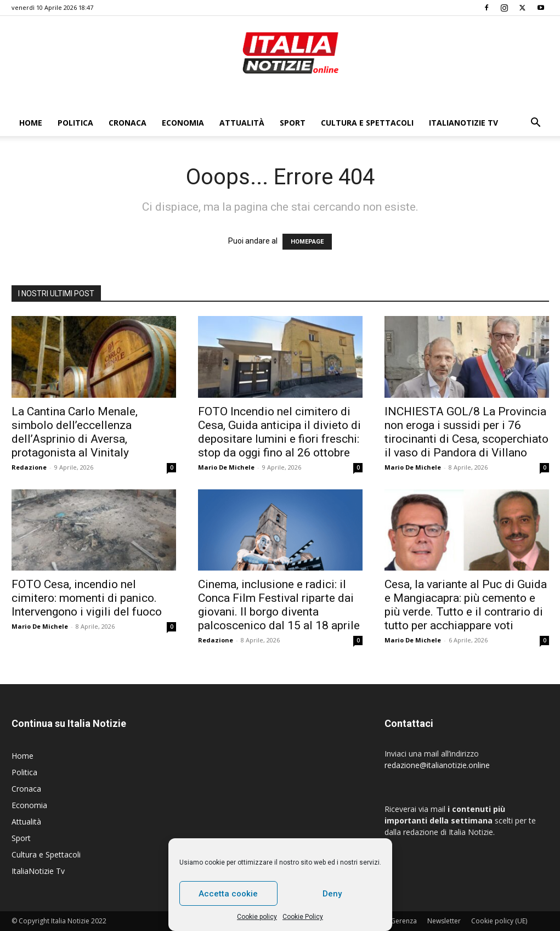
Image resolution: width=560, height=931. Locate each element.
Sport (293, 123)
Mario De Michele (226, 467)
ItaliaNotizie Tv (463, 123)
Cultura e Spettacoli (367, 123)
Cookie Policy (303, 917)
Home (31, 123)
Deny (332, 894)
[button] (536, 124)
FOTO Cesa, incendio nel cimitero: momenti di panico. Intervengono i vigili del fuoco (87, 598)
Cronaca (128, 123)
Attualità (242, 123)
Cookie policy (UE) (499, 921)
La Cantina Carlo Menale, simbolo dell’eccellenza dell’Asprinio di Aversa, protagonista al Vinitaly (75, 432)
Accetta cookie (228, 894)
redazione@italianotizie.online (437, 765)
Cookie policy (257, 917)
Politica (75, 123)
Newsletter (444, 921)
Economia (183, 123)
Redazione (29, 467)
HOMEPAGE (307, 242)
